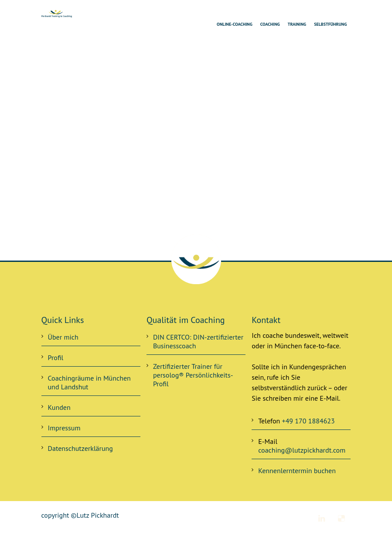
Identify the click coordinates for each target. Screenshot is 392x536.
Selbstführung (330, 24)
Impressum (64, 428)
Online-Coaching (235, 24)
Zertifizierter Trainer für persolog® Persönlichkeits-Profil (193, 375)
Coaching (270, 24)
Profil (56, 357)
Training (297, 24)
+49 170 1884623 (308, 421)
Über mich (63, 337)
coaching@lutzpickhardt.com (302, 450)
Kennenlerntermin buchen (297, 471)
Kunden (59, 407)
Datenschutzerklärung (80, 448)
